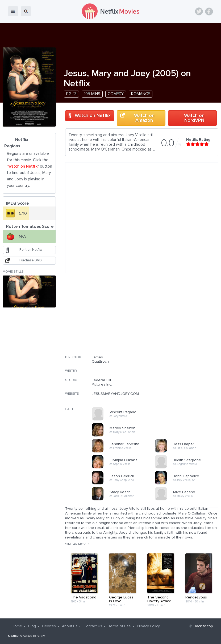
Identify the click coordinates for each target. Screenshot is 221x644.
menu (13, 11)
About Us (70, 626)
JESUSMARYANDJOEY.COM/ (116, 394)
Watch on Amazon (144, 118)
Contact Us (93, 626)
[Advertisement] (178, 321)
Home (17, 626)
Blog (32, 626)
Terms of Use (120, 626)
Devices (49, 626)
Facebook (209, 11)
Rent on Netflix (31, 250)
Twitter (199, 11)
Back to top (203, 626)
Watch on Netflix (93, 116)
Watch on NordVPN (194, 118)
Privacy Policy (148, 626)
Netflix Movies (20, 636)
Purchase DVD (31, 260)
